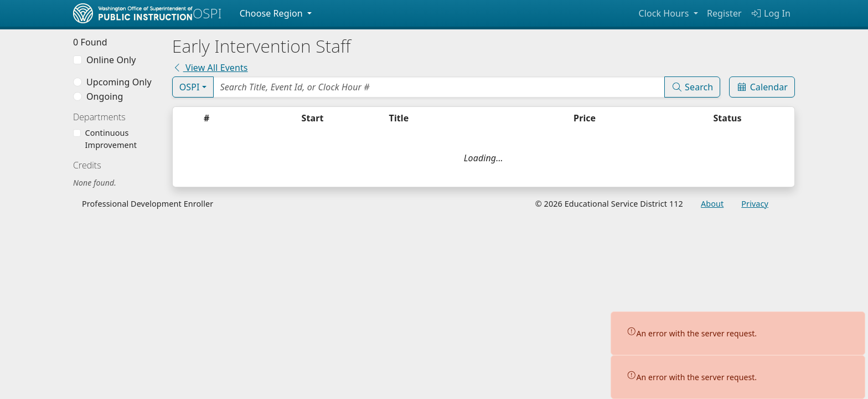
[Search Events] (439, 87)
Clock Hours (665, 13)
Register (724, 13)
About (712, 204)
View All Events (210, 68)
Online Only (111, 60)
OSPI (190, 87)
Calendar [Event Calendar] (762, 87)
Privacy (755, 204)
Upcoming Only (119, 82)
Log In (771, 13)
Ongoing (105, 96)
